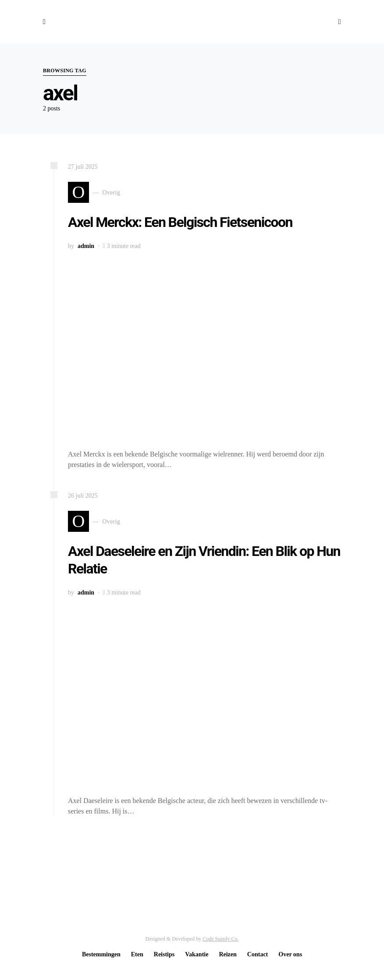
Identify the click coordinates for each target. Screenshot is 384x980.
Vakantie (197, 954)
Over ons (290, 954)
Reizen (228, 954)
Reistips (164, 954)
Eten (137, 954)
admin (86, 246)
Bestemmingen (101, 954)
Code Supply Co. (220, 939)
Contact (258, 954)
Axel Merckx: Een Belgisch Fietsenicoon (180, 222)
